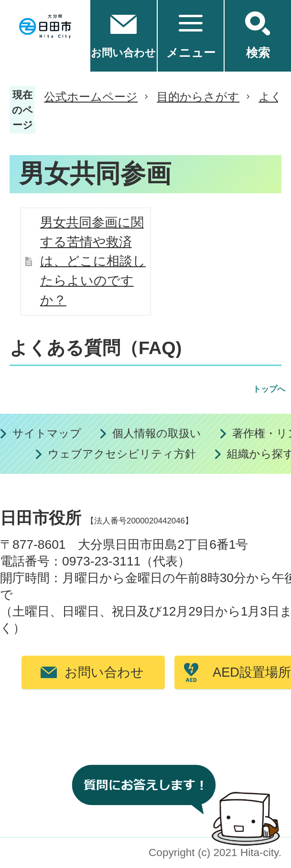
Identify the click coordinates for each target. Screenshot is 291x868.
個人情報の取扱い (157, 434)
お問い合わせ (104, 672)
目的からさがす (198, 97)
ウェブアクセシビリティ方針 (122, 454)
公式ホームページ (91, 97)
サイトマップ (47, 434)
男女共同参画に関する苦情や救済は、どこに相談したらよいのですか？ (93, 261)
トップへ (269, 389)
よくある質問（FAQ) (96, 348)
